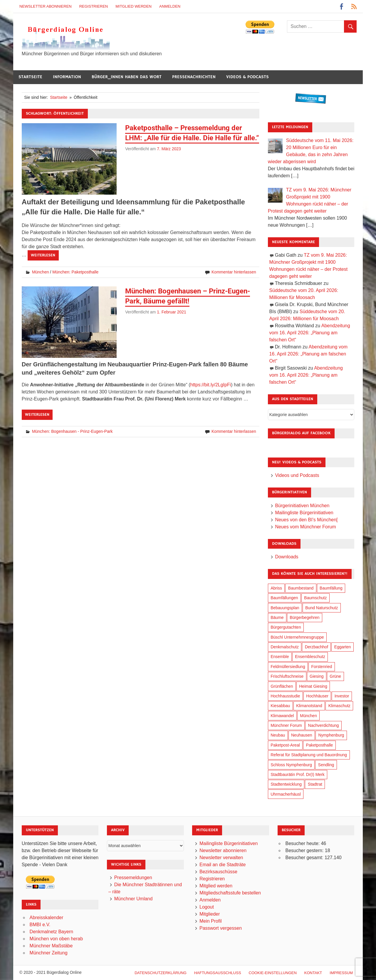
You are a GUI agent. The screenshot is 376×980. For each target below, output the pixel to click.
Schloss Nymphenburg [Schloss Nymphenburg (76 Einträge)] (291, 765)
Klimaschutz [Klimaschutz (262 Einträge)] (339, 706)
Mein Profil (211, 921)
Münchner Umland (134, 899)
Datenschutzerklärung (161, 973)
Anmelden (170, 6)
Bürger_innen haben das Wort (127, 77)
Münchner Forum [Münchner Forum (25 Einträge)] (286, 725)
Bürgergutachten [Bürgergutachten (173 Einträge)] (286, 627)
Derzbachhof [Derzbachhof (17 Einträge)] (317, 647)
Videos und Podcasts (297, 475)
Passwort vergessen (221, 928)
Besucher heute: (303, 843)
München (41, 272)
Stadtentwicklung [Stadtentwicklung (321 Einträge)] (286, 784)
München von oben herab (56, 939)
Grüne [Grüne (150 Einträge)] (335, 676)
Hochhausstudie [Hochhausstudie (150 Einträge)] (285, 696)
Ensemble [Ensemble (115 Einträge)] (280, 657)
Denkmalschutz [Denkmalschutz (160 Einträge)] (285, 647)
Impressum (341, 973)
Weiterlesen (43, 255)
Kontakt (313, 973)
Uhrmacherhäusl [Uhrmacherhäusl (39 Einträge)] (286, 794)
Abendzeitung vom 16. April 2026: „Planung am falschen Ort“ (310, 333)
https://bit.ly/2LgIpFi (211, 385)
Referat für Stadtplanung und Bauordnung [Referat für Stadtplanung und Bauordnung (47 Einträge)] (309, 755)
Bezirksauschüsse (218, 872)
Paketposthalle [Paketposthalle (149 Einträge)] (320, 745)
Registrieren (94, 6)
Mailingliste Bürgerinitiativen (304, 513)
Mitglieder (210, 914)
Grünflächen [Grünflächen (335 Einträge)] (282, 686)
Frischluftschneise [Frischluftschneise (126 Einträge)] (287, 676)
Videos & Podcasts (247, 77)
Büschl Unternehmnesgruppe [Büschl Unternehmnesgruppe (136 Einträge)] (297, 637)
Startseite (30, 77)
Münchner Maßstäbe (51, 946)
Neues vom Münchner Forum (305, 527)
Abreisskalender (47, 918)
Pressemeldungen (133, 878)
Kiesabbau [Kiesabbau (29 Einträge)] (280, 706)
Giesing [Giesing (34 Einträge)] (317, 676)
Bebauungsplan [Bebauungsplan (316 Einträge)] (285, 608)
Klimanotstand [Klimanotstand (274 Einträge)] (309, 706)
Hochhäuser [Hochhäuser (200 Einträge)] (317, 696)
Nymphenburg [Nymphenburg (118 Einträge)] (331, 735)
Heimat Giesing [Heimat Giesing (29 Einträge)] (313, 686)
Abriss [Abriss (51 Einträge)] (276, 588)
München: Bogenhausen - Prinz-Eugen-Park (72, 431)
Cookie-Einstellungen (273, 973)
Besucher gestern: (305, 850)
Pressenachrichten (194, 77)
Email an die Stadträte (223, 865)
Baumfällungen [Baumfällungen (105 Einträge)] (284, 598)
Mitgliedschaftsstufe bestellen (230, 893)
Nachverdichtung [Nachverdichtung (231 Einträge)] (324, 725)
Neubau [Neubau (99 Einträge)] (278, 735)
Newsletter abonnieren (46, 6)
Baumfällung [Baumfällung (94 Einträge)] (331, 588)
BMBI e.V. (40, 925)
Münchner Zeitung (49, 953)
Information (67, 77)
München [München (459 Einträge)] (308, 716)
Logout (207, 907)
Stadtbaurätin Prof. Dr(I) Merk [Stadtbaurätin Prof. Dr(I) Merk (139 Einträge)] (298, 774)
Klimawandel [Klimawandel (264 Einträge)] (282, 716)
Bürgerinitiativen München (302, 506)
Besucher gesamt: (305, 858)
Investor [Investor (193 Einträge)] (342, 696)
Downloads (287, 557)
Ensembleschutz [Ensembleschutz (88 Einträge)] (310, 657)
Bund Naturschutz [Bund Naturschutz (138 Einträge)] (322, 608)
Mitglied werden (134, 6)
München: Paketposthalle (75, 272)
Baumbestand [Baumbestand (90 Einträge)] (301, 588)
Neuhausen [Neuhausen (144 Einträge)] (302, 735)
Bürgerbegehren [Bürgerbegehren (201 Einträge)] (304, 617)
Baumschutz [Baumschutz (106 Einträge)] (315, 598)
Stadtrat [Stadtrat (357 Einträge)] (315, 784)
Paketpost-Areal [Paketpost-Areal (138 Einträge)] (285, 745)
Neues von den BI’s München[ (306, 520)
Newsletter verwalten (221, 858)
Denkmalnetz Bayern (52, 932)
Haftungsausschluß (218, 973)
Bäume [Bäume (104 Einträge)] (277, 617)
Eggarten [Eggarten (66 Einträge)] (343, 647)
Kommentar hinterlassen (234, 272)
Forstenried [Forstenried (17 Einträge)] (322, 667)
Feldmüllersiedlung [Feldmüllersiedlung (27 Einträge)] (288, 667)
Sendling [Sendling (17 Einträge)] (326, 765)
